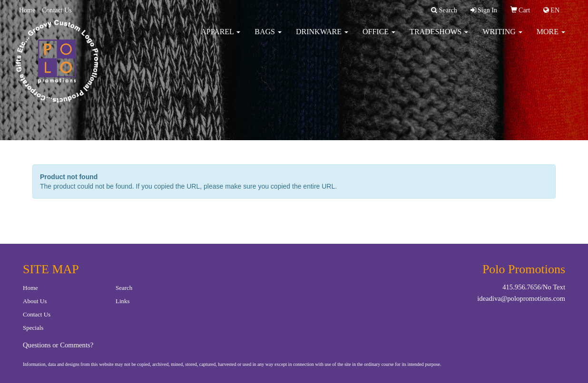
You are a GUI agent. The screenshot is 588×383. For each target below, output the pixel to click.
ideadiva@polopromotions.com (521, 298)
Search (124, 288)
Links (123, 301)
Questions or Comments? (58, 345)
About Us (35, 301)
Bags (268, 38)
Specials (33, 328)
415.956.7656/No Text (534, 287)
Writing (502, 38)
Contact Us (57, 10)
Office (379, 38)
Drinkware (322, 38)
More (551, 38)
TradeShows (439, 38)
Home (27, 10)
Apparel (220, 38)
